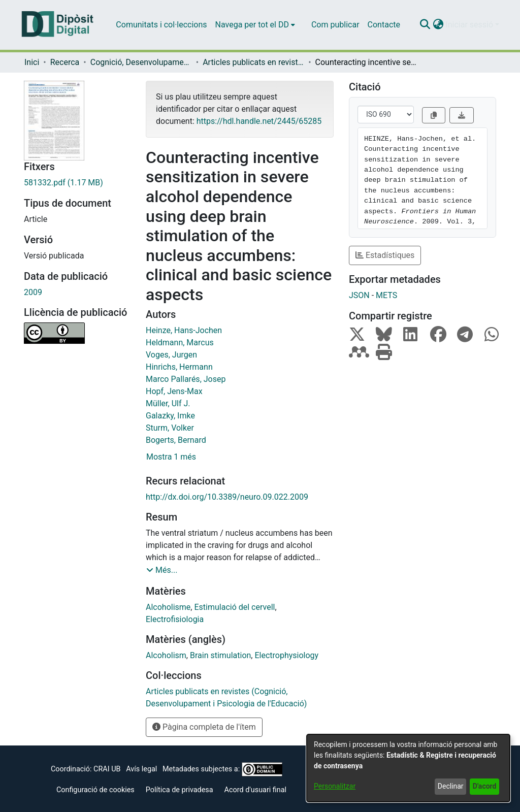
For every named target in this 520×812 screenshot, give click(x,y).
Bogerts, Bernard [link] (176, 440)
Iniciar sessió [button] (470, 25)
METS (386, 295)
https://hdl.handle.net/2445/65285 (259, 121)
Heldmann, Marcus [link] (180, 343)
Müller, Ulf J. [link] (168, 403)
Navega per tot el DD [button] (252, 25)
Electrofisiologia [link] (175, 619)
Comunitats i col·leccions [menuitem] (161, 25)
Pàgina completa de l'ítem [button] (204, 727)
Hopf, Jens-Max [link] (174, 391)
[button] (425, 25)
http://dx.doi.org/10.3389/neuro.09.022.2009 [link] (227, 497)
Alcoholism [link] (166, 655)
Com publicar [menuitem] (335, 25)
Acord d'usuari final (256, 790)
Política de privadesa (180, 790)
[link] (77, 183)
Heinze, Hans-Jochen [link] (184, 330)
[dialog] (408, 768)
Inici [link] (32, 62)
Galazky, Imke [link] (170, 416)
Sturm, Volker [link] (170, 428)
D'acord (485, 786)
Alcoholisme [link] (168, 607)
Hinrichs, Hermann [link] (179, 367)
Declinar (451, 786)
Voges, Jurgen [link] (171, 355)
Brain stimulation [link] (220, 655)
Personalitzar (335, 786)
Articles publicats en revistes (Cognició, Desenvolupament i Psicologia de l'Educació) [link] (253, 62)
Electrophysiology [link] (286, 655)
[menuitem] (255, 25)
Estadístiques (385, 255)
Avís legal (141, 769)
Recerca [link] (65, 62)
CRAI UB (107, 769)
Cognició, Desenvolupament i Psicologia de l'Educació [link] (141, 62)
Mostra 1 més (171, 457)
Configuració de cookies (95, 790)
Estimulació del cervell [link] (234, 607)
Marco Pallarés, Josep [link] (186, 379)
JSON (359, 295)
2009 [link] (33, 292)
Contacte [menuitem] (384, 25)
